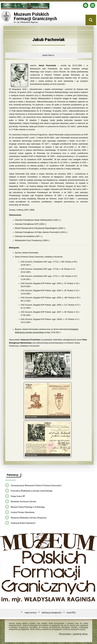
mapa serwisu (31, 613)
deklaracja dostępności (52, 613)
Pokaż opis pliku (32, 376)
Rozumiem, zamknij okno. (74, 634)
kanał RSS (71, 613)
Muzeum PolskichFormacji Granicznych (25, 16)
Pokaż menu (48, 55)
